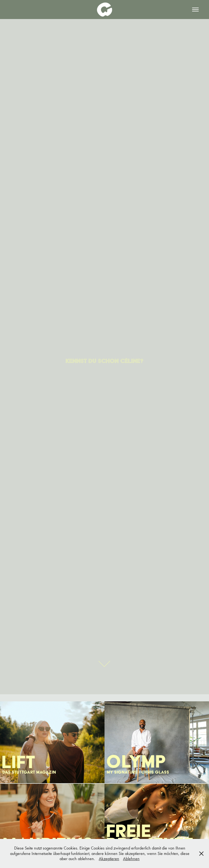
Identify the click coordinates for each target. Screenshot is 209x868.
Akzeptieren (109, 859)
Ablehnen (131, 859)
